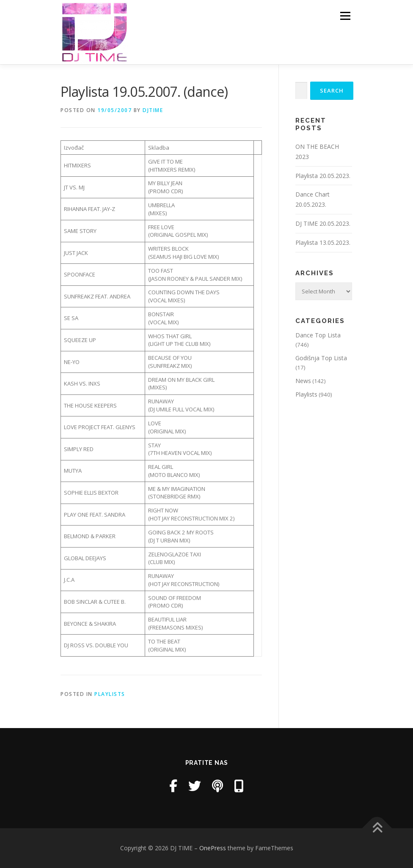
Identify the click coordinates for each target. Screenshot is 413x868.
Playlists (110, 694)
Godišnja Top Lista (321, 358)
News (303, 381)
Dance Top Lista (318, 335)
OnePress (213, 848)
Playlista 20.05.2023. (323, 176)
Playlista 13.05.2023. (323, 242)
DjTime (153, 110)
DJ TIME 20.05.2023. (323, 223)
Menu (345, 16)
